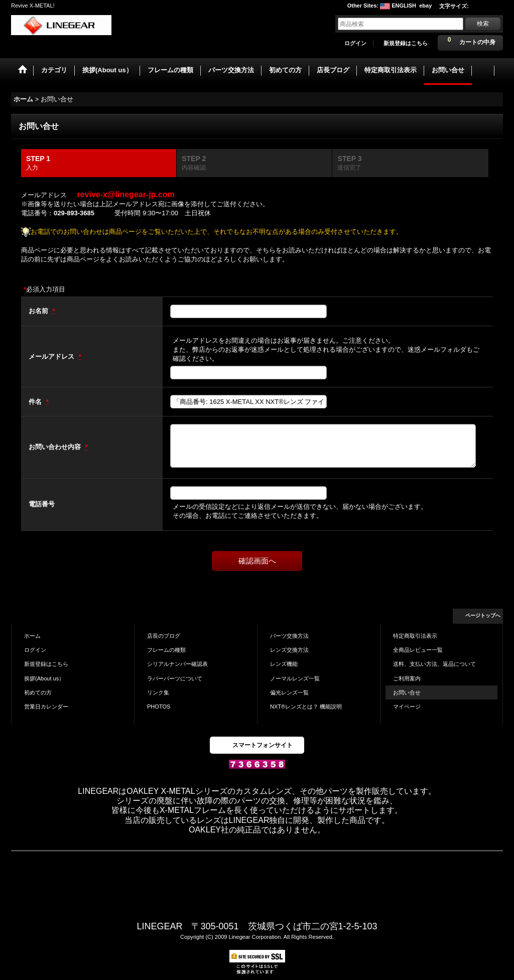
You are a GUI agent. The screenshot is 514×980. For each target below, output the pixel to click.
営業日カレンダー (46, 707)
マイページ (407, 707)
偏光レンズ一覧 (289, 692)
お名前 (39, 311)
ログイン (355, 43)
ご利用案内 (407, 678)
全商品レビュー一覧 (418, 650)
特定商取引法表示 (415, 636)
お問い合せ (407, 692)
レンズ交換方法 (289, 650)
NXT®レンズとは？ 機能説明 (306, 707)
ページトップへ (483, 615)
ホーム (32, 636)
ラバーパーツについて (175, 678)
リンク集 (158, 692)
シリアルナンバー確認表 (177, 664)
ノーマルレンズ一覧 (295, 678)
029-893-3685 (74, 213)
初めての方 (38, 692)
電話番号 (42, 504)
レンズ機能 (284, 664)
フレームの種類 (166, 650)
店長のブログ (164, 636)
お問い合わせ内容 (56, 447)
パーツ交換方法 (289, 636)
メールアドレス (52, 357)
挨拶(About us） (44, 678)
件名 (36, 402)
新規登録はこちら (406, 43)
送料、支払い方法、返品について (434, 664)
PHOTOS (159, 707)
